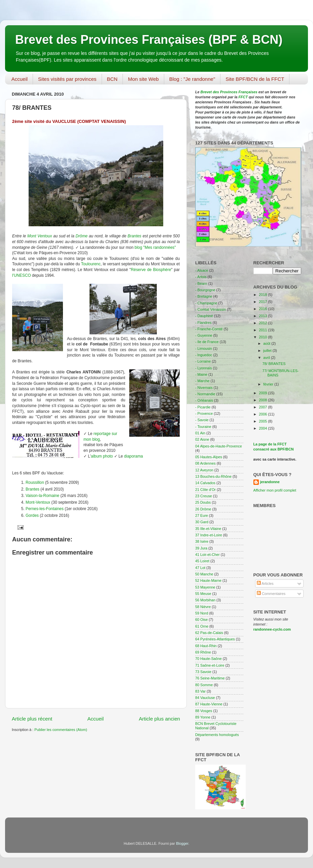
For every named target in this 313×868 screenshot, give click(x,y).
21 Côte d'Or (205, 490)
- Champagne (206, 303)
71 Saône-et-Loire (210, 665)
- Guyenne (204, 335)
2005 (263, 421)
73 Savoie (203, 672)
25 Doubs (203, 502)
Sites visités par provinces (67, 79)
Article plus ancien (159, 719)
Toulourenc (91, 264)
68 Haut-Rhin (206, 646)
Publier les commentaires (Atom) (61, 730)
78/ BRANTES (274, 364)
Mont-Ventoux (38, 502)
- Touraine (203, 427)
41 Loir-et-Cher (207, 555)
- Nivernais (204, 388)
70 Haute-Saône (208, 659)
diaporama (134, 456)
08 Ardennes (205, 463)
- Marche (202, 381)
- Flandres (203, 323)
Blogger (182, 843)
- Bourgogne (205, 290)
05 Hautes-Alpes (209, 457)
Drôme (82, 236)
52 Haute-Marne (208, 580)
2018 (263, 295)
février (269, 384)
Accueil (20, 79)
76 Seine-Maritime (210, 678)
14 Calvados (205, 483)
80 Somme (204, 685)
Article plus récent (32, 719)
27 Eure (202, 515)
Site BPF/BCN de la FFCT (255, 79)
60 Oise (201, 620)
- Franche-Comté (209, 329)
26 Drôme (203, 509)
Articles (265, 583)
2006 (263, 414)
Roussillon (35, 482)
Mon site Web (143, 79)
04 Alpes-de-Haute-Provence (219, 446)
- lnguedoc (204, 355)
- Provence (204, 413)
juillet (268, 350)
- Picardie (203, 407)
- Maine (201, 374)
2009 (263, 393)
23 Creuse (204, 496)
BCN (112, 79)
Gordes (32, 515)
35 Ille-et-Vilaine (208, 529)
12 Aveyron (204, 470)
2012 (263, 323)
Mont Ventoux (40, 236)
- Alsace (202, 270)
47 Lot (200, 568)
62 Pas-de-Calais (209, 633)
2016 (263, 309)
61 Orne (202, 626)
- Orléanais (204, 400)
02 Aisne (202, 439)
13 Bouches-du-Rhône (213, 476)
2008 (263, 400)
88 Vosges (204, 711)
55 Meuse (203, 594)
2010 (263, 337)
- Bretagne (204, 296)
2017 (263, 302)
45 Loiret (202, 561)
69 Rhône (203, 652)
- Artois (201, 277)
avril (267, 358)
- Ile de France (207, 342)
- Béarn (201, 283)
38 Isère (202, 541)
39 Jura (201, 548)
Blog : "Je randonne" (192, 79)
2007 (263, 407)
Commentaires (271, 594)
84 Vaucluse (205, 698)
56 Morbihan (205, 600)
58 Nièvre (203, 607)
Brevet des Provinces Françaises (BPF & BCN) (149, 40)
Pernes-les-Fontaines (45, 509)
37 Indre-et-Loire (209, 535)
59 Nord (202, 613)
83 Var (200, 691)
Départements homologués (217, 735)
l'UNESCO (22, 275)
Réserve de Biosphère (151, 270)
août (267, 343)
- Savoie (202, 420)
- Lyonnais (203, 368)
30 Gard (202, 522)
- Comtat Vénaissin (211, 309)
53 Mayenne (205, 587)
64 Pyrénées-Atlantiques (215, 639)
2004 (263, 428)
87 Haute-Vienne (209, 704)
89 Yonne (203, 717)
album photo (102, 456)
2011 (263, 330)
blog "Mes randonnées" (155, 247)
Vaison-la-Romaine (42, 496)
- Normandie (205, 394)
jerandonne (270, 482)
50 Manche (204, 574)
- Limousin (204, 348)
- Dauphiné (204, 316)
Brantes (134, 236)
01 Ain (200, 433)
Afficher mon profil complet (275, 490)
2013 (263, 316)
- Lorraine (203, 361)
